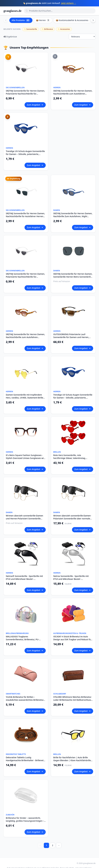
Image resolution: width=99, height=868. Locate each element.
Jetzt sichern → (69, 3)
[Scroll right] (93, 20)
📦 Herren (43, 20)
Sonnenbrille (31, 29)
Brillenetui (47, 29)
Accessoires (64, 29)
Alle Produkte (21, 20)
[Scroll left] (6, 20)
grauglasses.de (12, 11)
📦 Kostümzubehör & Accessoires (74, 20)
